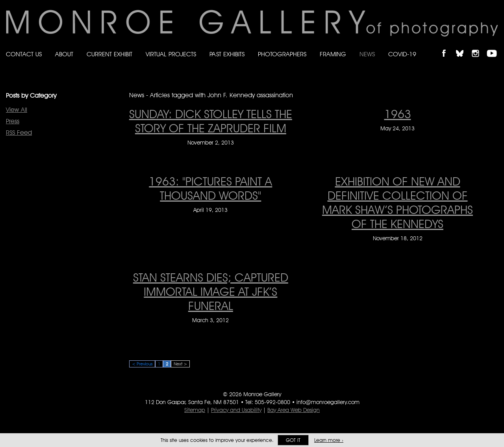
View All (17, 110)
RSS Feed (19, 133)
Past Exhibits (227, 54)
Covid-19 (402, 54)
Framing (333, 54)
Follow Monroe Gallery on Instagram (479, 47)
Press (13, 121)
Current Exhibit (109, 54)
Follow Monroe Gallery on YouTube (495, 47)
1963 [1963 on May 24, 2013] (398, 114)
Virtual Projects (171, 54)
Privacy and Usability (236, 410)
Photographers (282, 54)
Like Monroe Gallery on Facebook (447, 47)
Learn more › (329, 440)
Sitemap (195, 410)
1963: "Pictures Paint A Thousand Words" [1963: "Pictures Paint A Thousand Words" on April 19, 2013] (210, 188)
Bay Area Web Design (294, 410)
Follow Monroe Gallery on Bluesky (463, 47)
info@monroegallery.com (328, 402)
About (64, 54)
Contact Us (24, 54)
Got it (293, 440)
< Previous (142, 364)
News (367, 54)
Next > (180, 364)
